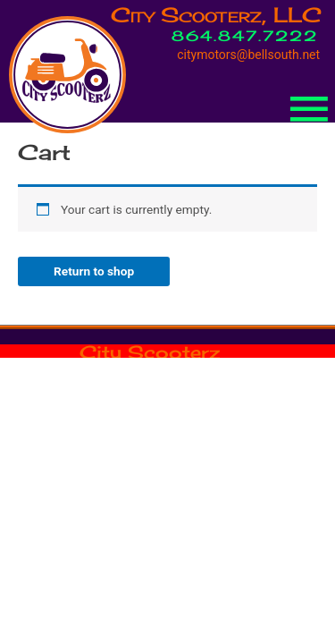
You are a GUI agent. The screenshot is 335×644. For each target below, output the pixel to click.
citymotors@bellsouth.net (248, 55)
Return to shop (94, 271)
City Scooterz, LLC (216, 15)
